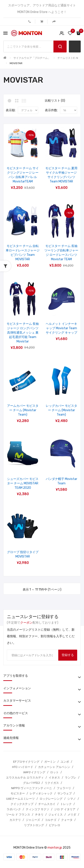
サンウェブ (65, 793)
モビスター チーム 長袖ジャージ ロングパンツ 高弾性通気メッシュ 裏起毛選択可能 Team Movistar (23, 333)
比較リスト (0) (55, 101)
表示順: (11, 110)
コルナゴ (51, 820)
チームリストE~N (68, 58)
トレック (66, 804)
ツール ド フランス (18, 815)
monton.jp (55, 848)
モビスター (18, 793)
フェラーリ (64, 788)
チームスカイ (47, 804)
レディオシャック (41, 793)
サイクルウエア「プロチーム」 (32, 58)
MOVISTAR (16, 63)
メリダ (72, 815)
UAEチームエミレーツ (20, 799)
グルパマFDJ (31, 783)
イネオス (54, 778)
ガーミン (50, 762)
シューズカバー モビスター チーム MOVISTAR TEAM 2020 (23, 483)
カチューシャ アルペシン (54, 767)
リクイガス (52, 783)
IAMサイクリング (34, 772)
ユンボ (65, 762)
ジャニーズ (33, 820)
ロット (54, 772)
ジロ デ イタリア (65, 809)
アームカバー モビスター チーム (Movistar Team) (23, 410)
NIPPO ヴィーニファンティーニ (32, 788)
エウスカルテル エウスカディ (25, 778)
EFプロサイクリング (26, 762)
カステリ (15, 820)
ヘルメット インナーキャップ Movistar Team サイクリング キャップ (61, 328)
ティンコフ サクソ (37, 809)
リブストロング (34, 825)
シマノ (72, 799)
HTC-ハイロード (23, 767)
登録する (68, 655)
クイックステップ (22, 804)
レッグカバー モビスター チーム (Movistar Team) (61, 410)
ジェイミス (56, 815)
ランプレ (71, 778)
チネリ (39, 815)
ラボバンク (14, 809)
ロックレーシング (51, 799)
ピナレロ (55, 825)
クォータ (67, 820)
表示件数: (51, 110)
